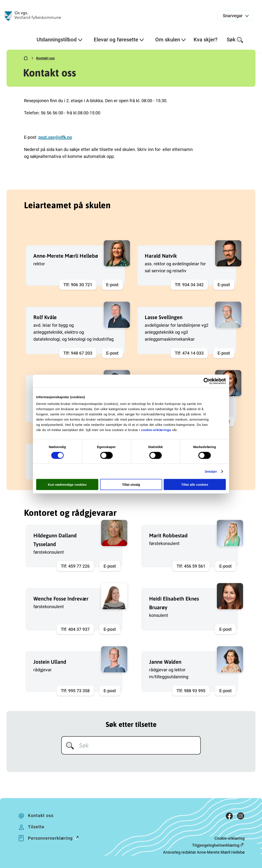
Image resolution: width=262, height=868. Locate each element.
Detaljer (211, 471)
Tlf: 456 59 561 (191, 566)
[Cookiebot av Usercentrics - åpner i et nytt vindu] (207, 381)
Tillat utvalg (131, 485)
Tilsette (36, 827)
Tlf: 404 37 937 (75, 629)
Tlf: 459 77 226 (75, 566)
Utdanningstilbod (60, 40)
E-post (112, 285)
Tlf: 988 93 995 (191, 691)
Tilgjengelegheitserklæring (216, 845)
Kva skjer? (206, 40)
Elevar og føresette (119, 40)
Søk (235, 40)
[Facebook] (229, 817)
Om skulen (171, 40)
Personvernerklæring (55, 838)
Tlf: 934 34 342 (189, 285)
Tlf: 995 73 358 (75, 691)
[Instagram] (241, 817)
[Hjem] (26, 59)
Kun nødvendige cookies (67, 485)
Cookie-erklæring (230, 838)
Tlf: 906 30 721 (78, 285)
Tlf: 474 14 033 (189, 353)
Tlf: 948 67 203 (78, 353)
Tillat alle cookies (195, 485)
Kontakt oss (45, 58)
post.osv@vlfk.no (55, 137)
